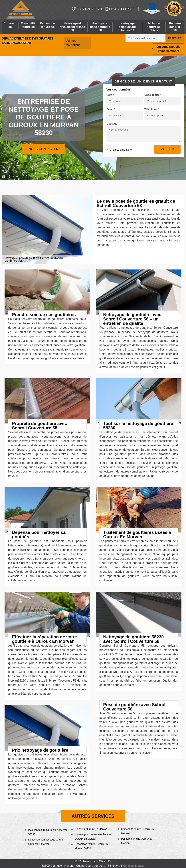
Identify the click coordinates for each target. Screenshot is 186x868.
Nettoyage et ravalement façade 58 (72, 27)
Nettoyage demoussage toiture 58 (128, 27)
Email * (111, 109)
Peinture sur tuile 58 (175, 27)
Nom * (110, 95)
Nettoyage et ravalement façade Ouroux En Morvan (93, 836)
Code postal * (152, 95)
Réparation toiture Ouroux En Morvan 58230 (91, 846)
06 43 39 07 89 (120, 9)
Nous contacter (44, 149)
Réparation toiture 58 (47, 25)
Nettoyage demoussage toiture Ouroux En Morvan (46, 842)
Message (112, 124)
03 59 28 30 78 (87, 9)
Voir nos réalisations (73, 43)
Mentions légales (134, 866)
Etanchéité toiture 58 (28, 25)
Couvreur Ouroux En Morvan (91, 829)
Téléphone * (152, 109)
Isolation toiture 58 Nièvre (154, 27)
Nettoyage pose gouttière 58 (100, 27)
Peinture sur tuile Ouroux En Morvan (137, 841)
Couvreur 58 (10, 25)
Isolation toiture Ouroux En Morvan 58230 (48, 832)
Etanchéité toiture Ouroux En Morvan (138, 831)
